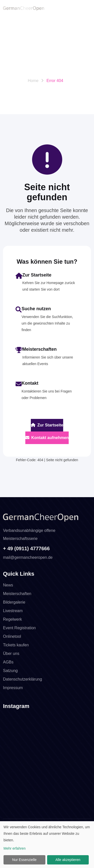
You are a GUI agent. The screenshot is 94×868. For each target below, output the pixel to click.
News (8, 585)
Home (33, 81)
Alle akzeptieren (68, 860)
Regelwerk (13, 619)
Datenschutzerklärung (23, 679)
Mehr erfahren (15, 848)
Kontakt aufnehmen (47, 438)
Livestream (13, 611)
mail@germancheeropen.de (28, 557)
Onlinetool (12, 636)
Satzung (10, 671)
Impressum (13, 688)
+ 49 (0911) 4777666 (26, 548)
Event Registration (19, 628)
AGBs (8, 662)
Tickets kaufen (16, 645)
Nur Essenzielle (24, 860)
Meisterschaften (17, 594)
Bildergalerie (14, 602)
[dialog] (47, 845)
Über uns (11, 654)
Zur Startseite (47, 425)
